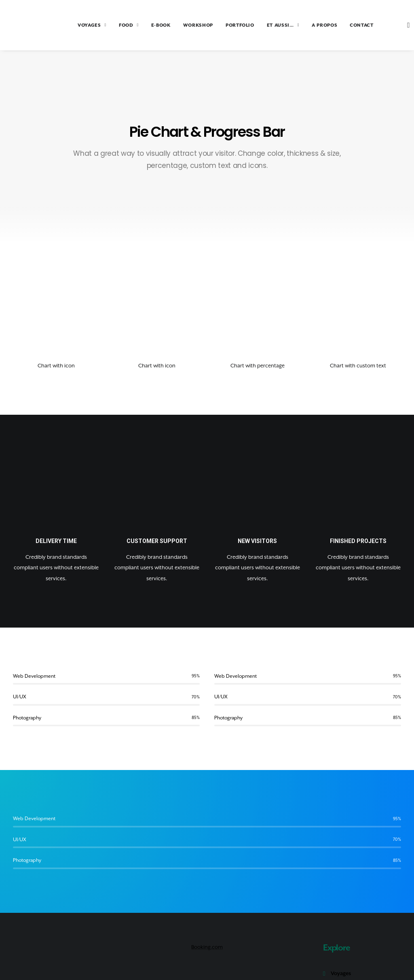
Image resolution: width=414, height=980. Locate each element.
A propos (342, 953)
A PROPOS (308, 25)
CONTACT (345, 25)
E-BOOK (145, 25)
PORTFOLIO (224, 25)
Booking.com (207, 888)
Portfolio (342, 940)
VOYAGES (76, 25)
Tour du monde (350, 927)
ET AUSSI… (267, 25)
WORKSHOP (182, 25)
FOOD (113, 25)
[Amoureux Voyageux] (27, 25)
